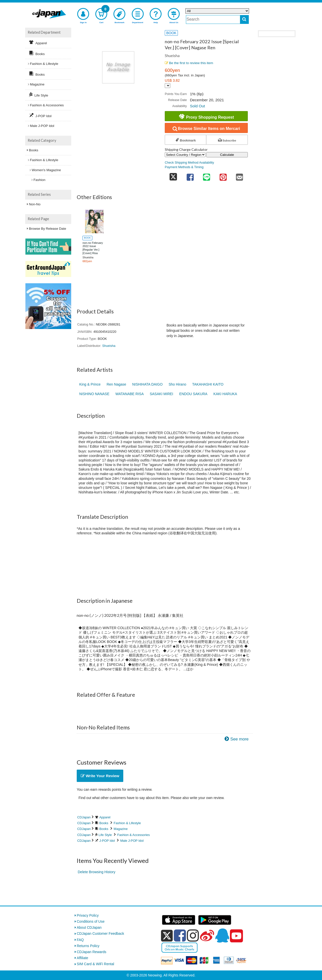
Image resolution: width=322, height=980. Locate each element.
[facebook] (180, 936)
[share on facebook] (190, 176)
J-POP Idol (107, 841)
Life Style (105, 835)
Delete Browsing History (96, 872)
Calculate (227, 155)
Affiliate (83, 958)
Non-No (35, 204)
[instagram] (193, 936)
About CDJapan (89, 927)
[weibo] (207, 936)
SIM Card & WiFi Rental (95, 964)
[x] (167, 936)
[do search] (244, 19)
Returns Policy (88, 946)
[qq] (222, 936)
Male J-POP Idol (132, 841)
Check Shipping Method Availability (189, 163)
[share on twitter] (173, 176)
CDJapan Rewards (92, 952)
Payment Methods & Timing (184, 167)
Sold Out (197, 106)
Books (104, 823)
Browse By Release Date (48, 229)
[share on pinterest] (223, 176)
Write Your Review (100, 776)
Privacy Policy (88, 915)
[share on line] (207, 176)
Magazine (121, 829)
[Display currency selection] (168, 86)
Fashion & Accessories (133, 835)
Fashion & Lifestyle (127, 823)
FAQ (80, 940)
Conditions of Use (91, 921)
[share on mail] (239, 176)
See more (239, 739)
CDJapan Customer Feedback (100, 934)
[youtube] (236, 936)
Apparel (105, 817)
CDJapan (84, 817)
